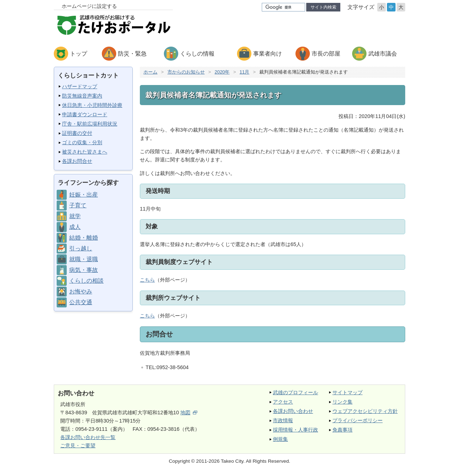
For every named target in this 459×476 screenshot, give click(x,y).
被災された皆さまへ (85, 152)
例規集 (280, 439)
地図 (189, 413)
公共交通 (81, 302)
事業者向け (268, 54)
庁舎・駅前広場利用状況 (90, 124)
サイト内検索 (323, 7)
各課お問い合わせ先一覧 (88, 437)
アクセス (283, 402)
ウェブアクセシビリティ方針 (365, 411)
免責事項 (342, 430)
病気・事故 (84, 270)
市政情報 (283, 420)
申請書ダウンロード (85, 114)
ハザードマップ (80, 86)
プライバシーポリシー (358, 420)
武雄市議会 (383, 54)
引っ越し (81, 248)
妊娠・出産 (84, 195)
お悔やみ (81, 291)
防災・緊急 (132, 54)
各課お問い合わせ (293, 411)
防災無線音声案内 (82, 96)
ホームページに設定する (89, 6)
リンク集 (342, 402)
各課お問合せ (77, 161)
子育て (78, 205)
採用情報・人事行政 (295, 430)
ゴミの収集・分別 (82, 142)
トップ (79, 54)
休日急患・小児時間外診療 (92, 105)
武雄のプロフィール (295, 392)
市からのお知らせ (186, 72)
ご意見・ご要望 (78, 446)
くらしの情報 (197, 54)
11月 (244, 72)
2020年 (222, 72)
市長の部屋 (326, 54)
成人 (75, 227)
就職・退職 (84, 259)
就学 (75, 216)
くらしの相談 (86, 281)
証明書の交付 (77, 133)
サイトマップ (347, 392)
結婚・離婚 (84, 238)
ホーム (150, 72)
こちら (147, 280)
